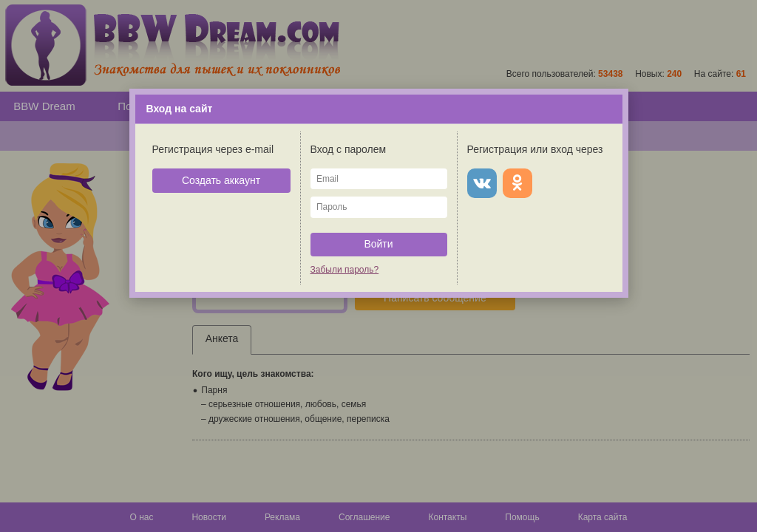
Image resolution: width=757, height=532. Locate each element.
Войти (378, 244)
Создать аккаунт (221, 180)
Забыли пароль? (345, 270)
